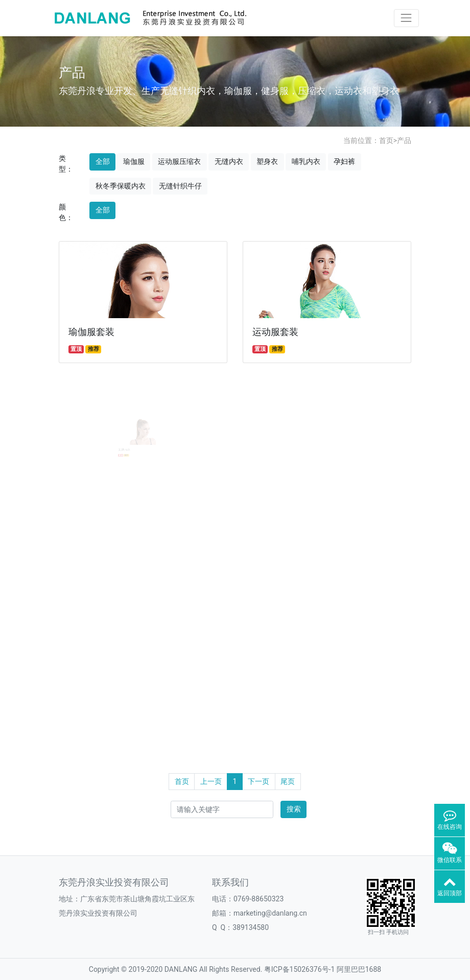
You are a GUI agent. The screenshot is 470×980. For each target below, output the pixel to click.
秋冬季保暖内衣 (121, 186)
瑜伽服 (134, 161)
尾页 (288, 781)
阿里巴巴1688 (359, 969)
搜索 (294, 809)
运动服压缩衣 (179, 161)
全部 (103, 161)
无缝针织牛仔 (180, 186)
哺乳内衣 (306, 161)
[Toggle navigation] (406, 18)
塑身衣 (267, 161)
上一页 (211, 781)
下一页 (258, 781)
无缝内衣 (229, 161)
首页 (386, 140)
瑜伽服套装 (91, 332)
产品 (404, 140)
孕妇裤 (344, 161)
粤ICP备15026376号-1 (299, 969)
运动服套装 (275, 332)
